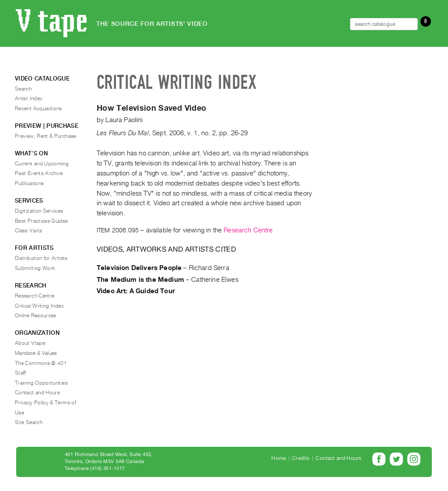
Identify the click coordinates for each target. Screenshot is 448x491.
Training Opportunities (41, 383)
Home (278, 458)
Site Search (29, 422)
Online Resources (36, 316)
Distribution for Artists (41, 258)
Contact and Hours (37, 393)
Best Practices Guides (42, 221)
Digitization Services (39, 211)
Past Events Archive (39, 173)
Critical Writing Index (39, 306)
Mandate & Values (36, 353)
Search (23, 89)
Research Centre (248, 230)
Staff (21, 373)
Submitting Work (35, 268)
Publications (29, 183)
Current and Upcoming (42, 164)
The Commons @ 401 (41, 363)
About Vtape (30, 343)
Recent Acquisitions (38, 109)
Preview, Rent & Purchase (46, 136)
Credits (301, 458)
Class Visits (28, 231)
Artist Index (29, 98)
